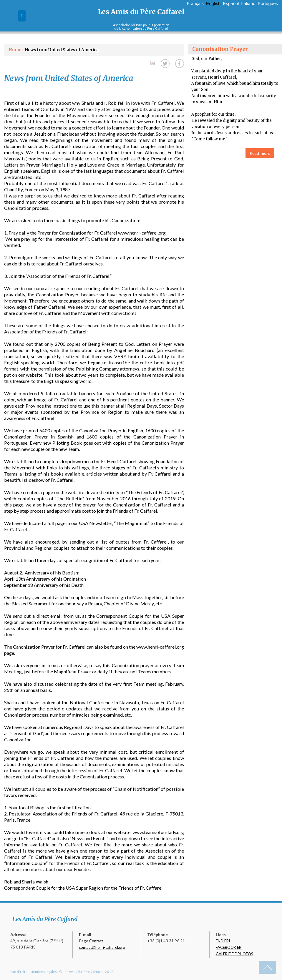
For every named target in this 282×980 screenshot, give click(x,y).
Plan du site (18, 972)
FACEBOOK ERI (229, 947)
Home (15, 50)
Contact (96, 941)
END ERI (223, 941)
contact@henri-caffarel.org (102, 947)
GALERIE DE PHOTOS (234, 954)
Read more (260, 153)
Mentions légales (43, 972)
